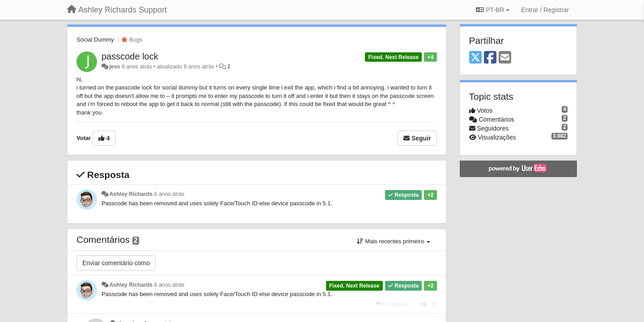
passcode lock (130, 56)
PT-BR (493, 10)
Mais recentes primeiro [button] (394, 241)
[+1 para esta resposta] (424, 304)
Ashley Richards (131, 194)
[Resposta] (392, 304)
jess (114, 67)
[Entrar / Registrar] (545, 10)
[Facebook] (490, 58)
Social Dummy (95, 40)
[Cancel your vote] (435, 304)
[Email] (505, 58)
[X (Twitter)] (475, 58)
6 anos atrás (169, 194)
